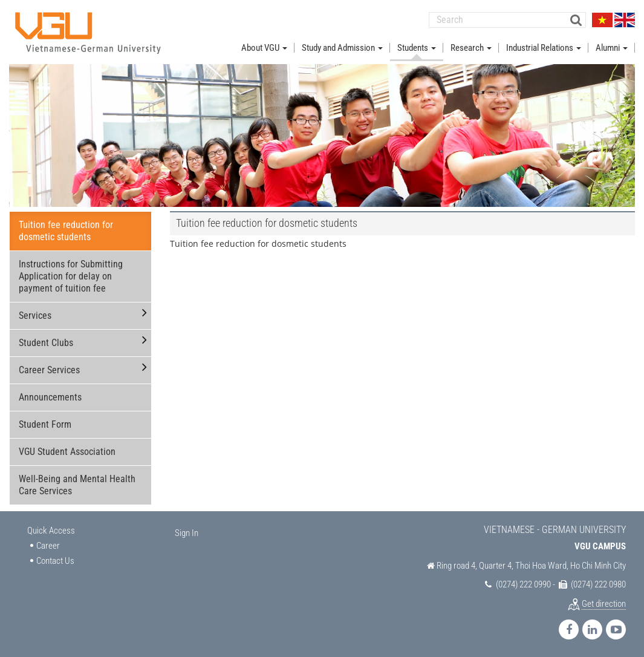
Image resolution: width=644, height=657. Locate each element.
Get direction (604, 603)
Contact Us (55, 560)
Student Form (45, 424)
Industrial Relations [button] (544, 47)
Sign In (187, 532)
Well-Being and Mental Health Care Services (77, 484)
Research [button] (471, 47)
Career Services (49, 369)
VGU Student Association (67, 451)
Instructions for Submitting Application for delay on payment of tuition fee (71, 276)
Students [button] (417, 47)
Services (35, 315)
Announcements (50, 397)
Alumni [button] (612, 47)
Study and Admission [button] (342, 47)
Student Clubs (46, 342)
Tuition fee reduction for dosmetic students (66, 230)
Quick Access (51, 530)
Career (48, 545)
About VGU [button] (264, 47)
